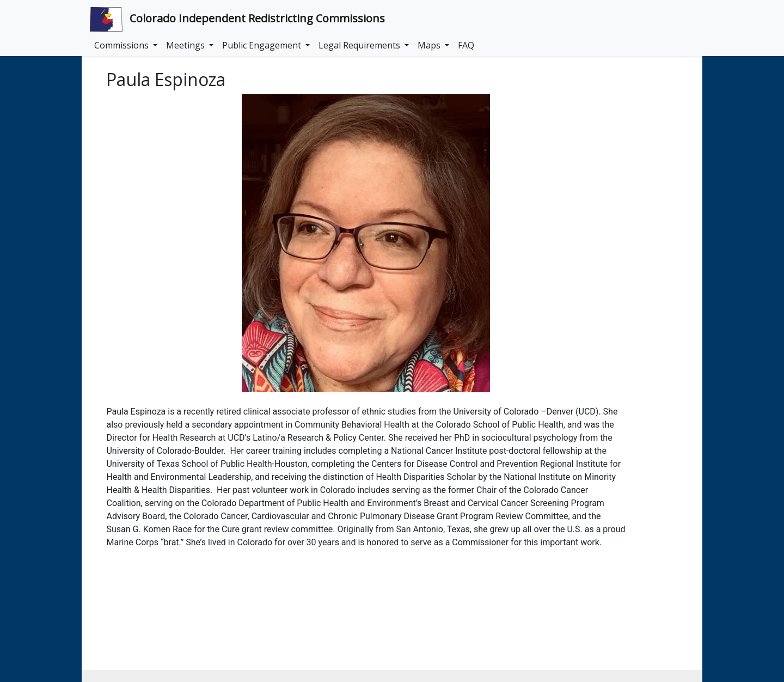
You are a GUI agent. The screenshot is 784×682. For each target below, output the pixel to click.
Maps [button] (430, 45)
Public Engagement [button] (263, 45)
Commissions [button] (122, 45)
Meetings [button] (186, 45)
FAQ (466, 45)
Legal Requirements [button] (360, 45)
